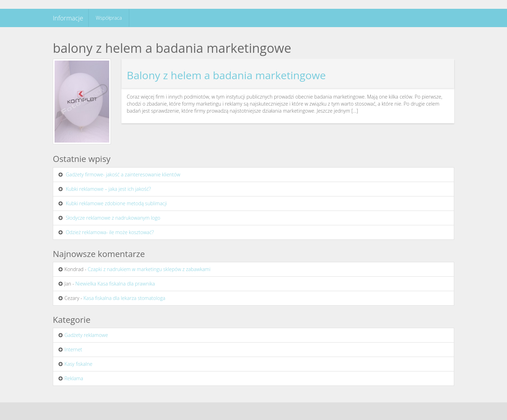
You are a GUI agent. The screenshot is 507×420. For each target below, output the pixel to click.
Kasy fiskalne (78, 364)
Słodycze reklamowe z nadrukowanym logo (113, 218)
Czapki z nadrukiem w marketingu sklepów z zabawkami (149, 269)
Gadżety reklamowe (86, 335)
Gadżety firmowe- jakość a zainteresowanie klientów (123, 174)
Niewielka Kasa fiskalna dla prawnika (115, 284)
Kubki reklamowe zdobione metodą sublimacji (117, 203)
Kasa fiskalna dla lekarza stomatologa (124, 298)
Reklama (74, 378)
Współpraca (109, 18)
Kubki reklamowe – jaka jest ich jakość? (108, 189)
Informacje (68, 18)
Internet (73, 349)
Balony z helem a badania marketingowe (226, 75)
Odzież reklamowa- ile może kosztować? (110, 232)
